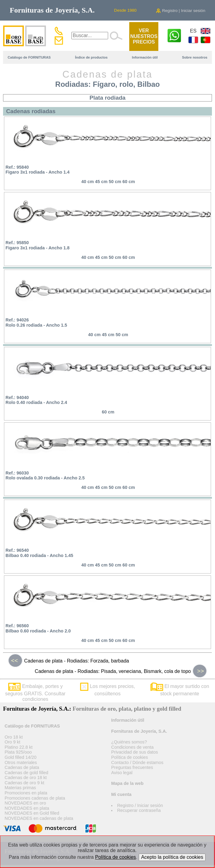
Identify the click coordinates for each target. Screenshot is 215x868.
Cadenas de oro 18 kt (26, 778)
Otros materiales (21, 762)
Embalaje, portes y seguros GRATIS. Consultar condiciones (35, 693)
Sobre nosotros (195, 57)
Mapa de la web (127, 783)
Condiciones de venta (132, 747)
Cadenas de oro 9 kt (25, 783)
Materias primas (20, 788)
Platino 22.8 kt (19, 747)
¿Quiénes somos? (129, 742)
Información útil (145, 57)
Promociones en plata (26, 793)
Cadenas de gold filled (26, 773)
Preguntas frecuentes (132, 767)
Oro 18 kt (14, 737)
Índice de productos (91, 57)
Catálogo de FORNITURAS (29, 57)
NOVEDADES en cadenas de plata (39, 818)
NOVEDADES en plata (27, 808)
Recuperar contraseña (139, 810)
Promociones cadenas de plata (35, 798)
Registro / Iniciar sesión (140, 805)
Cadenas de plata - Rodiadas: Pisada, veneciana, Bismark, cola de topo (121, 671)
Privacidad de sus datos (135, 752)
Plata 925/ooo (18, 752)
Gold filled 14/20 (21, 757)
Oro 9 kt (12, 742)
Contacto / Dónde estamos (137, 762)
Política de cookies (130, 757)
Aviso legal (122, 773)
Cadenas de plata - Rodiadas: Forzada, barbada (68, 661)
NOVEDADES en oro (25, 803)
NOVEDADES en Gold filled (32, 813)
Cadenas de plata (22, 767)
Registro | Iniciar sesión (181, 11)
